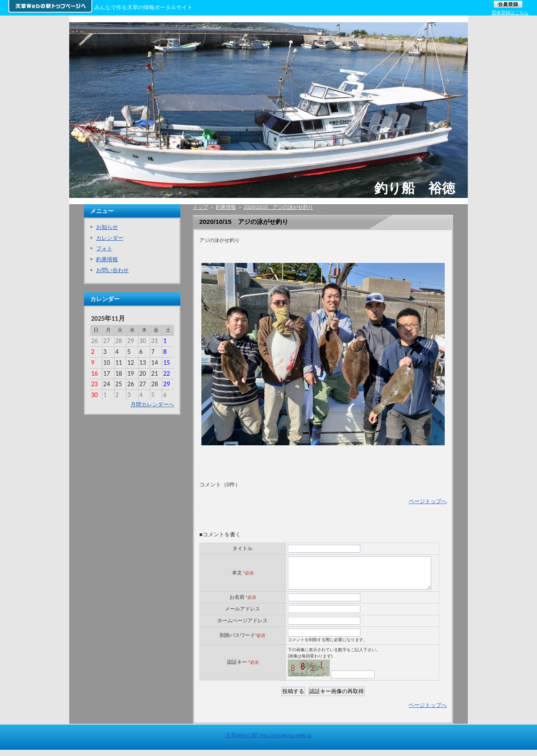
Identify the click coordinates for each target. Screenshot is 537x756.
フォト (104, 248)
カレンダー (110, 238)
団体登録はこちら (510, 13)
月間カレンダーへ (152, 404)
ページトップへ (428, 501)
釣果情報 (226, 207)
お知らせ (107, 227)
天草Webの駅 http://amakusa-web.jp (269, 742)
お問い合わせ (112, 270)
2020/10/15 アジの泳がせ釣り (279, 207)
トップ (201, 207)
